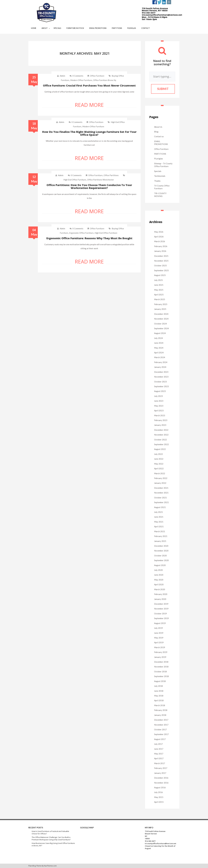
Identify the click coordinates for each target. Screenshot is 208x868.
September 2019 (161, 618)
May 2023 (159, 406)
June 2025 (159, 285)
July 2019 (158, 628)
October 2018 (160, 671)
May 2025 (159, 290)
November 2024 (161, 319)
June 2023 (159, 401)
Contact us (159, 136)
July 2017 (158, 744)
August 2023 (160, 391)
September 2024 (161, 328)
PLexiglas (159, 159)
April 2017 (159, 758)
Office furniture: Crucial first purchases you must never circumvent (89, 86)
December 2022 (161, 430)
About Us (158, 127)
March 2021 (160, 531)
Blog (156, 132)
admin (62, 76)
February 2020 (161, 594)
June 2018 (159, 691)
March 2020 (160, 589)
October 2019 (160, 614)
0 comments (77, 76)
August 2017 (160, 739)
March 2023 (160, 415)
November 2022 (161, 435)
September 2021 (161, 502)
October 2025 (160, 265)
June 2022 (159, 459)
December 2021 (161, 488)
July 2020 (158, 570)
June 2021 (159, 517)
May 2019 (159, 638)
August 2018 (160, 681)
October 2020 (160, 556)
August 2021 (160, 507)
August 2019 (160, 623)
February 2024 (161, 362)
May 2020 (159, 580)
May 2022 (159, 464)
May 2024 (159, 348)
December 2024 (161, 314)
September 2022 (161, 444)
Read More (89, 105)
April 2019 (159, 642)
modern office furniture (81, 80)
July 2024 (158, 338)
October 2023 (160, 382)
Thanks (157, 181)
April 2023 (159, 411)
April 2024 (159, 353)
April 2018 (159, 700)
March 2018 (160, 705)
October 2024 (160, 324)
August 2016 (160, 787)
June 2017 (159, 749)
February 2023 (161, 420)
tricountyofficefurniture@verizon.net (161, 843)
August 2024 (160, 333)
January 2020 (160, 599)
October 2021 (160, 498)
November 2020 (161, 551)
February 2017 (161, 768)
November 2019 (161, 609)
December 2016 (161, 778)
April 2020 (159, 584)
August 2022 (160, 449)
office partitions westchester (101, 180)
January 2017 (160, 773)
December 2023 (161, 372)
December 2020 (161, 546)
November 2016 (161, 783)
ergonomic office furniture (81, 233)
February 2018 (161, 710)
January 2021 (160, 541)
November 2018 (161, 667)
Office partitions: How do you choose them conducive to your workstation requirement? (89, 186)
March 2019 (160, 647)
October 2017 (160, 729)
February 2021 (161, 536)
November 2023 (161, 377)
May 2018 (159, 696)
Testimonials (160, 176)
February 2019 (161, 652)
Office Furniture (97, 76)
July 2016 (158, 792)
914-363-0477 (150, 841)
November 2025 (161, 261)
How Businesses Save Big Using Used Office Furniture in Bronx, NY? (53, 844)
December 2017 (161, 720)
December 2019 (161, 604)
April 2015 (159, 802)
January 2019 (160, 657)
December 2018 (161, 662)
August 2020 (160, 565)
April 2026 (159, 237)
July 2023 (158, 396)
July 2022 (158, 454)
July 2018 (158, 686)
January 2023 (160, 425)
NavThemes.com (50, 866)
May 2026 (159, 232)
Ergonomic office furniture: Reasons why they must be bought (89, 238)
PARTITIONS (160, 154)
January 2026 (160, 251)
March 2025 (160, 299)
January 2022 (160, 483)
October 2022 (160, 440)
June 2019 (159, 633)
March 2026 (160, 241)
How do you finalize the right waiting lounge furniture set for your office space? (89, 133)
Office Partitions (111, 175)
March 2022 (160, 473)
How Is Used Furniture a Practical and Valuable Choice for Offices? (50, 833)
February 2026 (161, 246)
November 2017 (161, 725)
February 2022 (161, 478)
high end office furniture (75, 180)
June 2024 (159, 343)
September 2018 (161, 676)
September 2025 (161, 270)
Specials (158, 171)
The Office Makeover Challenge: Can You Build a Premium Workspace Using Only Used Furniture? (51, 838)
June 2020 (159, 575)
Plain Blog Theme (35, 866)
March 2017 (160, 763)
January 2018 (160, 715)
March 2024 (160, 357)
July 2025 (158, 280)
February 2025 (161, 304)
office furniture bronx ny (105, 80)
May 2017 (159, 754)
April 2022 (159, 468)
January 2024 (160, 367)
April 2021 (159, 526)
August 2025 (160, 275)
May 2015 (159, 797)
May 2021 (159, 522)
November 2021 (161, 493)
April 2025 (159, 295)
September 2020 (161, 560)
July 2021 (158, 512)
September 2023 (161, 386)
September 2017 (161, 734)
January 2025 (160, 309)
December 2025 (161, 256)
